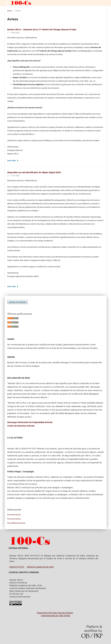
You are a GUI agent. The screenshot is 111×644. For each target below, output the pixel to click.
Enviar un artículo (17, 302)
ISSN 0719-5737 (17, 567)
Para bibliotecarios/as (16, 523)
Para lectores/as (14, 515)
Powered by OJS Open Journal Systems (55, 613)
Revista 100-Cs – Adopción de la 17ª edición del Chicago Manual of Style (42, 29)
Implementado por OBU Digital (56, 616)
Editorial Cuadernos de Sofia (40, 567)
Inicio (10, 11)
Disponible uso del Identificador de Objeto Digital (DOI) (34, 172)
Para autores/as (14, 519)
